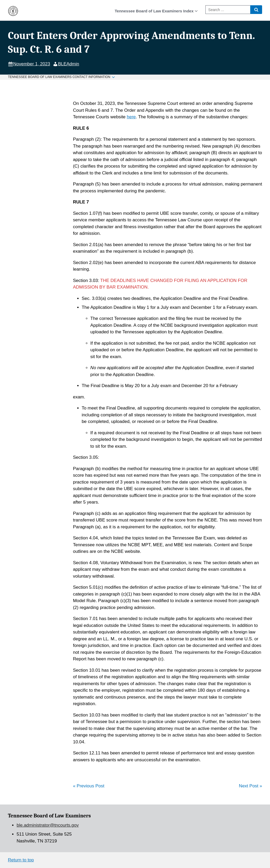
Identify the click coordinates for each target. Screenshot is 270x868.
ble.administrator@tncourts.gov (48, 825)
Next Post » (250, 786)
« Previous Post (89, 786)
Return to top (21, 860)
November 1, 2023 (32, 64)
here (131, 117)
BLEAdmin (69, 64)
